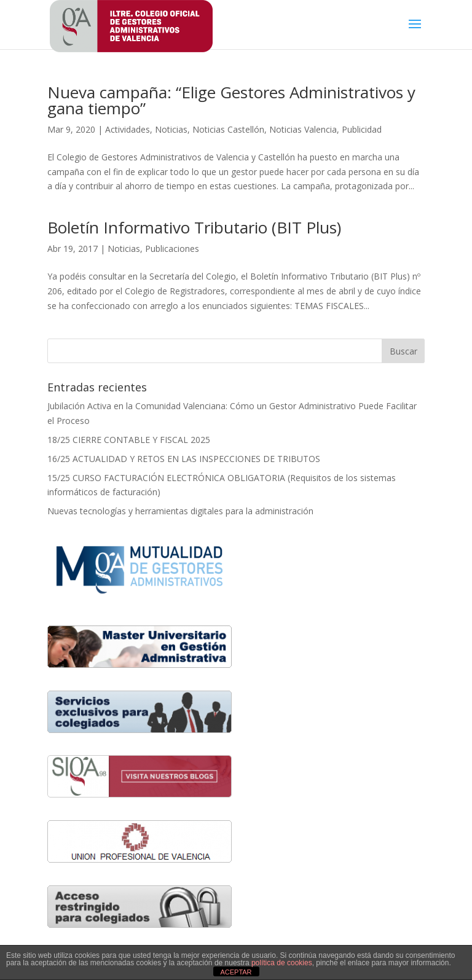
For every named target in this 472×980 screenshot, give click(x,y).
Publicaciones (172, 249)
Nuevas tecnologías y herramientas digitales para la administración (182, 511)
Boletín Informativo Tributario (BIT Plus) (194, 227)
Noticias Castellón (228, 129)
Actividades (128, 129)
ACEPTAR (236, 972)
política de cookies (282, 963)
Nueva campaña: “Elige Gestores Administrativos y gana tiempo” (231, 100)
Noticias (171, 129)
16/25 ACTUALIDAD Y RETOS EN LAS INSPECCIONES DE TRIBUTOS (184, 459)
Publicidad (362, 129)
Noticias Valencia (303, 129)
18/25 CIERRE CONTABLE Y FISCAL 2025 (129, 440)
